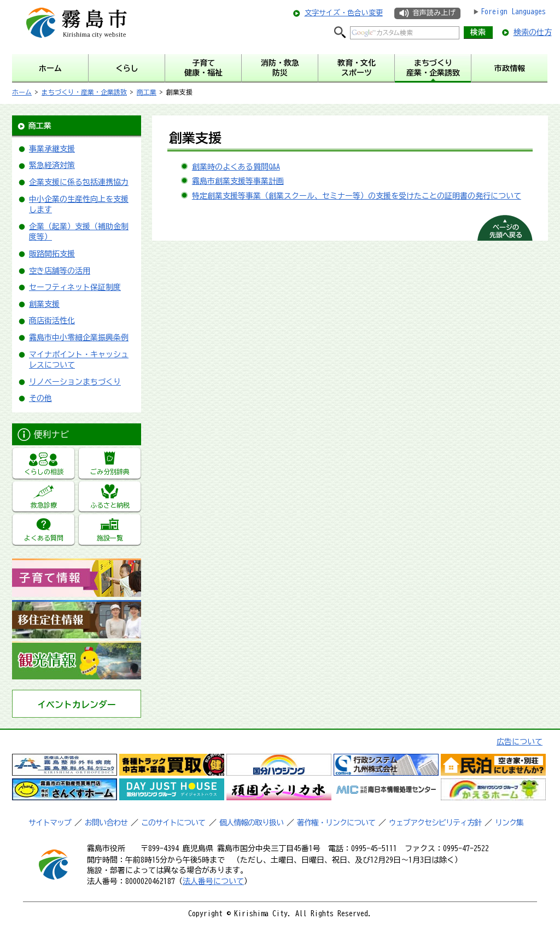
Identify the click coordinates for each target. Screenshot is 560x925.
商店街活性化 (52, 321)
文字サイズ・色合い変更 (344, 13)
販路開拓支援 (52, 254)
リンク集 (509, 823)
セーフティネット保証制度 (75, 287)
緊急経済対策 (52, 165)
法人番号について (213, 881)
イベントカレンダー (77, 705)
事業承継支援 (52, 149)
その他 (40, 398)
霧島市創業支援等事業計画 (238, 181)
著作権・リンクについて (336, 823)
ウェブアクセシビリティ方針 (435, 823)
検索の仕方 (533, 32)
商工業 (147, 92)
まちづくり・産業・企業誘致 (84, 92)
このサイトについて (173, 823)
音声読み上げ (434, 13)
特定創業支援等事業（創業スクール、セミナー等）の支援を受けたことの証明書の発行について (357, 196)
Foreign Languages (513, 11)
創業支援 (44, 304)
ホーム (22, 92)
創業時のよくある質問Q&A (236, 167)
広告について (520, 742)
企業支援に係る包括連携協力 (79, 182)
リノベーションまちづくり (75, 382)
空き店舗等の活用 (60, 271)
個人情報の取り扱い (251, 823)
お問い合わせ (106, 823)
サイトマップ (50, 823)
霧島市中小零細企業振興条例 (79, 338)
